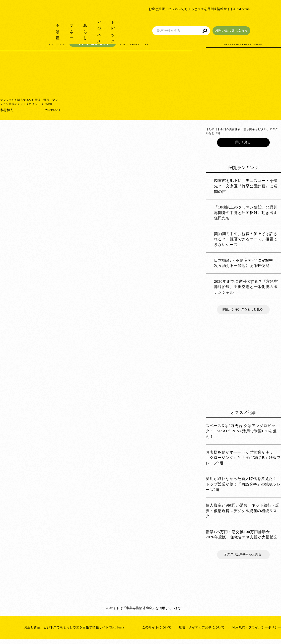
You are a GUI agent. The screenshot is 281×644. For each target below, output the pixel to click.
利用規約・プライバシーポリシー (257, 632)
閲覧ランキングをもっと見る (243, 314)
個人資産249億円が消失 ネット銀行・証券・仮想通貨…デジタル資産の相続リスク (243, 516)
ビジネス (113, 25)
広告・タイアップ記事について (202, 632)
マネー (68, 25)
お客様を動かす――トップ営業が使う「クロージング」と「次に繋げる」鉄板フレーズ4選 (243, 463)
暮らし (90, 25)
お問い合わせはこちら (262, 23)
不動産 (47, 25)
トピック (138, 25)
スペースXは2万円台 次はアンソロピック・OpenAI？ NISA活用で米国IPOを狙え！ (241, 436)
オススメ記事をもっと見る (243, 560)
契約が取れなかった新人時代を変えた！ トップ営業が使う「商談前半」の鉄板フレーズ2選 (243, 489)
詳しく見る (243, 147)
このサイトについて (157, 632)
